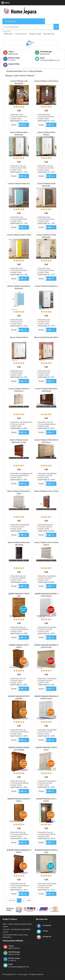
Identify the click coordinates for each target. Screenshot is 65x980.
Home (26, 71)
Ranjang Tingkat (35, 34)
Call (24, 125)
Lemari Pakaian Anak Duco (46, 286)
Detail (14, 125)
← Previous (11, 900)
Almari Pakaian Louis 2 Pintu (46, 491)
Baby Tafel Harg (49, 34)
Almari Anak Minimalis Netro (46, 337)
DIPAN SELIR (8, 34)
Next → (30, 900)
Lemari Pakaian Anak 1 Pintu (19, 235)
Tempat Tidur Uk (21, 34)
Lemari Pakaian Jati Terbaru (46, 81)
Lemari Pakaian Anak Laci (19, 184)
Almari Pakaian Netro (19, 337)
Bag (33, 43)
